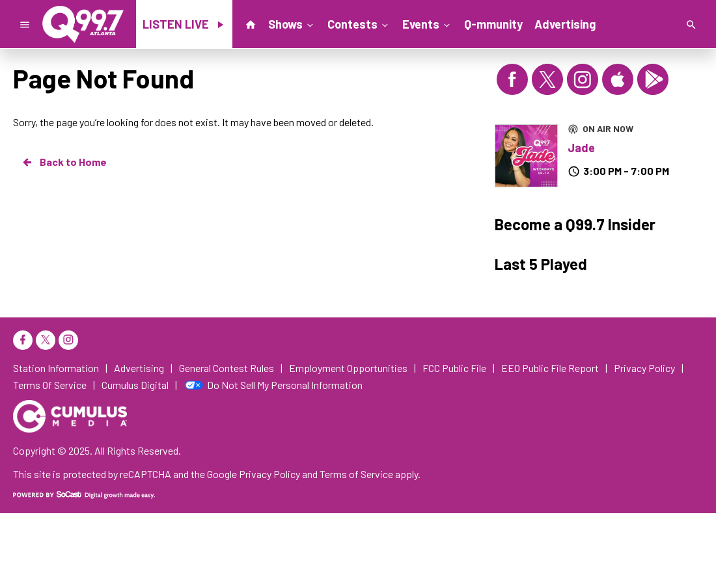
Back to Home (64, 162)
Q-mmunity (493, 24)
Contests (359, 23)
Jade (581, 148)
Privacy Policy (269, 474)
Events (427, 23)
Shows (292, 23)
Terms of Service (356, 474)
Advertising (565, 24)
